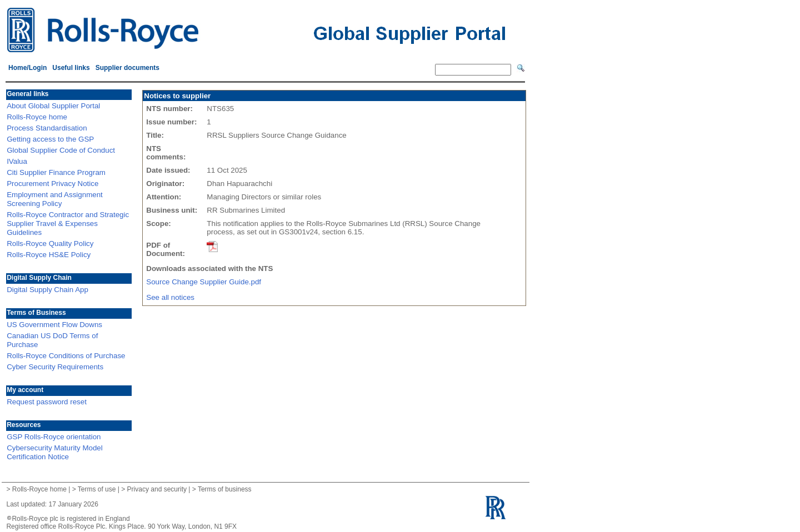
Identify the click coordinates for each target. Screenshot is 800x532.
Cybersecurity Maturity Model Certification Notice (55, 452)
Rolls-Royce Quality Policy (50, 244)
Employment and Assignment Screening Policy (55, 199)
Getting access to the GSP (50, 139)
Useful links (71, 68)
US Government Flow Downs (54, 325)
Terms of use (97, 489)
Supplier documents (127, 68)
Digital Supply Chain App (47, 290)
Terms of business (225, 489)
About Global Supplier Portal (53, 106)
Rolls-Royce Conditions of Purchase (66, 356)
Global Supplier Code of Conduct (61, 150)
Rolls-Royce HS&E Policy (49, 255)
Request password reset (47, 402)
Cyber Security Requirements (55, 367)
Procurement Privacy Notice (52, 184)
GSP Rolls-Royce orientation (54, 437)
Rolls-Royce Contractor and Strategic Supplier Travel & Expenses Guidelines (68, 224)
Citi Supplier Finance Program (56, 172)
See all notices (170, 297)
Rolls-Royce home (37, 117)
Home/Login (27, 68)
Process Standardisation (47, 128)
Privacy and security (157, 489)
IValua (17, 161)
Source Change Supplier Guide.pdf (207, 282)
